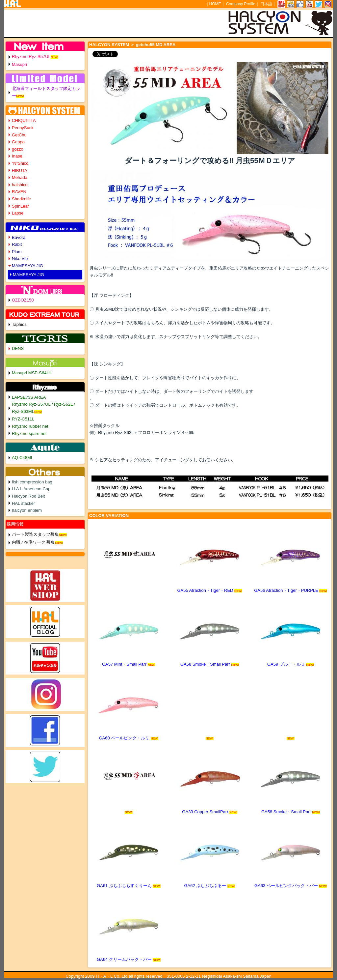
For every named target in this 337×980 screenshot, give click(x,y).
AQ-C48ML (23, 458)
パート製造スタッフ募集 (35, 534)
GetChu (19, 135)
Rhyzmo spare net (29, 433)
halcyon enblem (27, 510)
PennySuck (23, 128)
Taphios (19, 324)
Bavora (19, 237)
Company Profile (241, 4)
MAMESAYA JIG (27, 266)
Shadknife (21, 199)
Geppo (18, 142)
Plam (17, 252)
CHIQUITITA (24, 120)
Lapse (18, 213)
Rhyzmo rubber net (30, 426)
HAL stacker (23, 503)
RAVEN (19, 192)
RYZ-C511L (23, 419)
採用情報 (15, 524)
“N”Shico (20, 163)
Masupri (19, 64)
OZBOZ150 (23, 300)
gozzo (18, 149)
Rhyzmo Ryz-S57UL (31, 57)
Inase (17, 156)
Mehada (20, 177)
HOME (215, 4)
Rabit (17, 244)
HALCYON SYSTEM (109, 45)
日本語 (266, 4)
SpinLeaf (20, 206)
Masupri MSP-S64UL (32, 373)
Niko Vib (20, 259)
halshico (20, 185)
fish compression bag (32, 482)
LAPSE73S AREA (29, 397)
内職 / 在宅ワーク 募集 (33, 542)
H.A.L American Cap (31, 489)
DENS (18, 348)
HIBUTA (20, 171)
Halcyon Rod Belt (28, 496)
